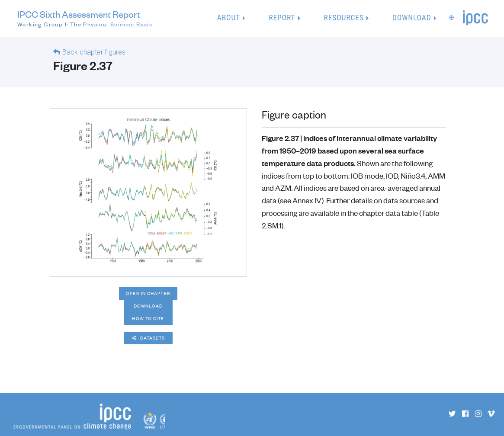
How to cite (148, 318)
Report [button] (282, 18)
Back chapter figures (94, 52)
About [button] (229, 18)
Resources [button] (344, 18)
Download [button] (412, 18)
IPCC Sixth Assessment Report (85, 19)
